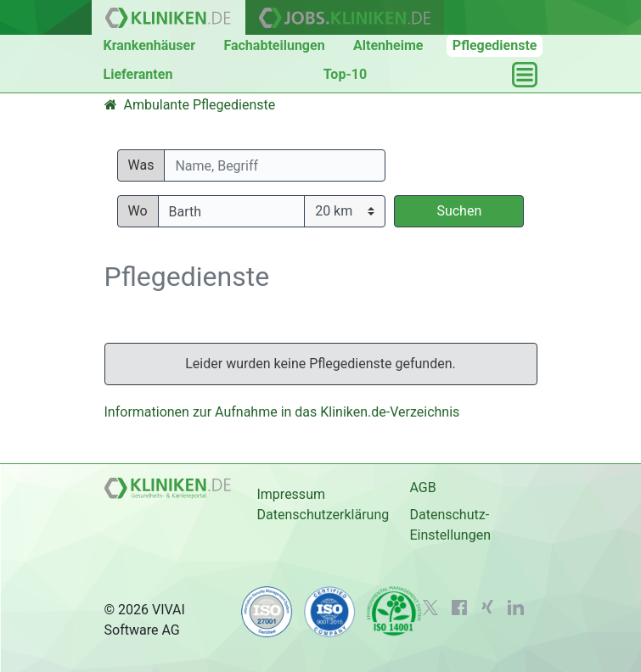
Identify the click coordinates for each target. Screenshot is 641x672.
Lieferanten (138, 74)
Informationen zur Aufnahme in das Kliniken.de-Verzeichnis (282, 412)
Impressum (291, 494)
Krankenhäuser (150, 45)
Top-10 (345, 74)
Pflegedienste (495, 45)
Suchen (459, 211)
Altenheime (388, 45)
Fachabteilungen (274, 45)
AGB (422, 487)
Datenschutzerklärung (323, 515)
